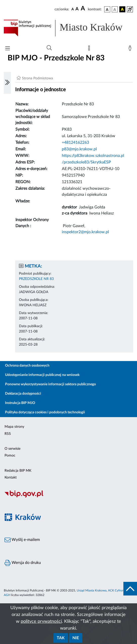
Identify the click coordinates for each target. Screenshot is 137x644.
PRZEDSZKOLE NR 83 (36, 279)
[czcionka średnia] (77, 9)
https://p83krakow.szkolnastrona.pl (93, 156)
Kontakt (11, 478)
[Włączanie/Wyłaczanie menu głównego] (8, 49)
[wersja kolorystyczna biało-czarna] (115, 9)
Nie (76, 638)
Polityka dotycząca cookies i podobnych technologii (45, 412)
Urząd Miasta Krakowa (92, 590)
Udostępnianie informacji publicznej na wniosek (42, 375)
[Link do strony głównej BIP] (68, 28)
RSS (8, 434)
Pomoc (10, 456)
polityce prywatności (41, 622)
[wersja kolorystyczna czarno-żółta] (122, 9)
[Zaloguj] (131, 49)
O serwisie (12, 449)
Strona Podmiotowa (37, 78)
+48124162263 (75, 142)
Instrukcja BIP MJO (20, 403)
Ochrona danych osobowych (27, 366)
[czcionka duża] (84, 9)
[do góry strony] (130, 589)
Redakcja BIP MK (18, 471)
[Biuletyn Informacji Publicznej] (68, 497)
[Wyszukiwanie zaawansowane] (49, 48)
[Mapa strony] (90, 49)
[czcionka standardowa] (73, 9)
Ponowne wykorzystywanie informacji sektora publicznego (50, 384)
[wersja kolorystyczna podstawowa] (107, 9)
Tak (61, 638)
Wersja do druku (23, 563)
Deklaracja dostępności (23, 394)
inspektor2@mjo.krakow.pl (85, 232)
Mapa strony (14, 427)
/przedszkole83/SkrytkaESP (86, 162)
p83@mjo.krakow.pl (79, 149)
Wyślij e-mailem (22, 540)
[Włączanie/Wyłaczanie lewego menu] (7, 83)
